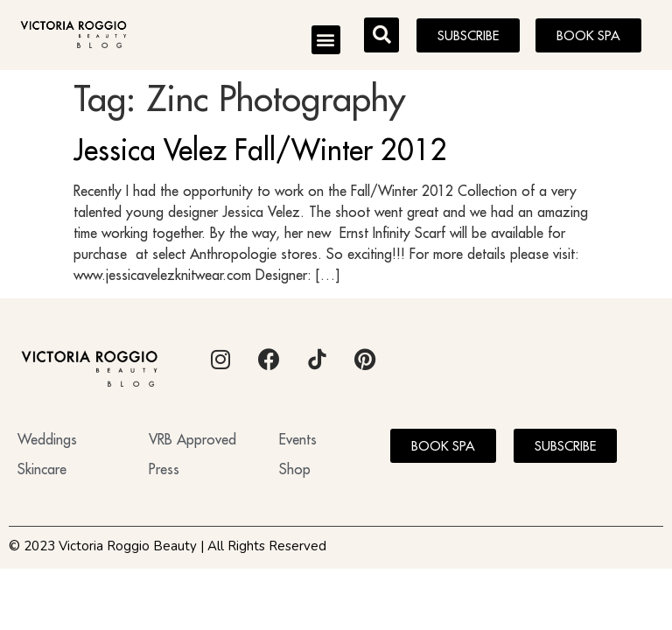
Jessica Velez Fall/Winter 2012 (260, 150)
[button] (326, 40)
